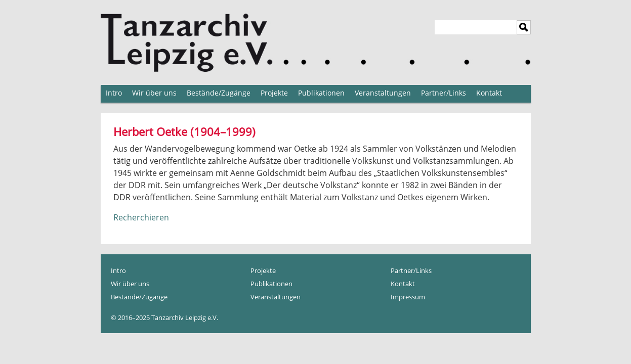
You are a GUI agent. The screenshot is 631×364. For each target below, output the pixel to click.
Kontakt (489, 93)
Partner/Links (444, 93)
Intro (114, 93)
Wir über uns (154, 93)
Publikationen (321, 93)
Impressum (408, 297)
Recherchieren (141, 217)
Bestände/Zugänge (219, 93)
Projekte (274, 93)
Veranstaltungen (383, 93)
